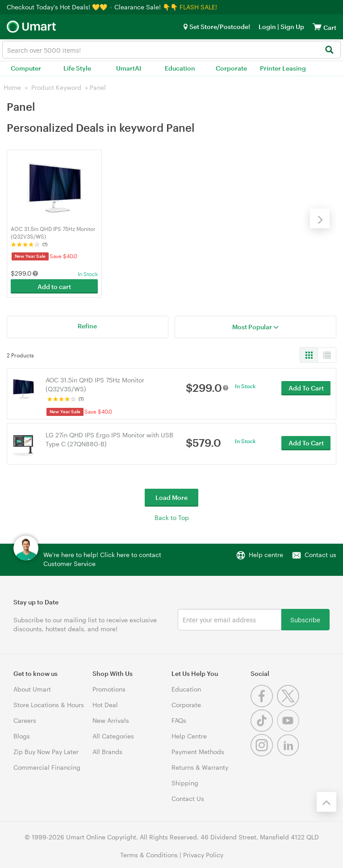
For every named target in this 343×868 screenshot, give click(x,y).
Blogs (22, 736)
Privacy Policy (203, 854)
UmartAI (129, 68)
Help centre (266, 554)
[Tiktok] (264, 729)
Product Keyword (56, 87)
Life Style (77, 68)
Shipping (185, 782)
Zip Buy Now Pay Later (46, 751)
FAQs (179, 720)
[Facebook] (264, 704)
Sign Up (292, 27)
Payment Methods (198, 751)
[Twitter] (289, 704)
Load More (171, 497)
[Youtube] (289, 729)
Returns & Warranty (200, 767)
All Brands (107, 751)
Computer (26, 68)
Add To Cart (306, 388)
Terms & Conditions (149, 854)
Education (180, 68)
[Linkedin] (289, 753)
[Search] (329, 50)
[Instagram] (264, 753)
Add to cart (54, 287)
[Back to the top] (326, 801)
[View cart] (317, 27)
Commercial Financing (47, 767)
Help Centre (189, 736)
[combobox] (171, 50)
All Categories (113, 736)
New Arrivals (111, 720)
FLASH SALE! (198, 7)
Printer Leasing (283, 68)
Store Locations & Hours (49, 704)
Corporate (231, 68)
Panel (98, 87)
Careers (25, 720)
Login (267, 27)
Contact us (320, 554)
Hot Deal (105, 704)
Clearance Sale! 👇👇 (146, 7)
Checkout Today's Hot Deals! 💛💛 (58, 7)
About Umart (32, 689)
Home (12, 87)
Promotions (109, 689)
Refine (87, 325)
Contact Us (188, 798)
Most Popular (255, 326)
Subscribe (305, 619)
